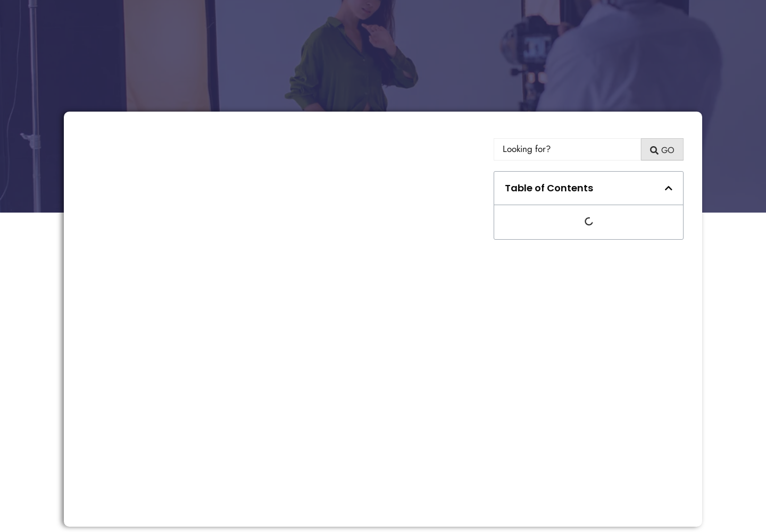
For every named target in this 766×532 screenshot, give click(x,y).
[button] (669, 188)
